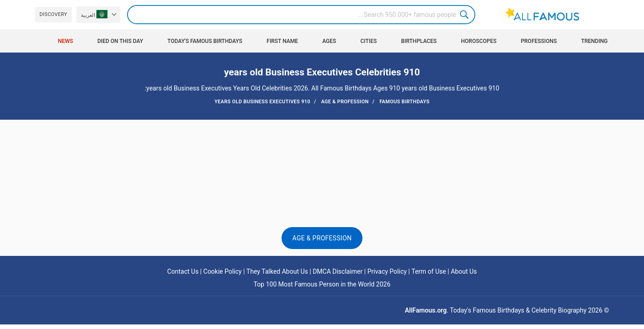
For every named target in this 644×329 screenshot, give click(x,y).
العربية (94, 14)
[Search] (301, 15)
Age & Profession (322, 238)
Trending (594, 41)
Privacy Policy (387, 271)
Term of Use (429, 271)
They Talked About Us (277, 271)
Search (466, 15)
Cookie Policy (223, 271)
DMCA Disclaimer (338, 271)
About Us (464, 271)
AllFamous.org (426, 310)
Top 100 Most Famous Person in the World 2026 (322, 284)
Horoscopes (479, 41)
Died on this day (120, 41)
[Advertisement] (322, 147)
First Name (282, 41)
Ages (329, 41)
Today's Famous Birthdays (205, 41)
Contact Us (183, 271)
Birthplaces (419, 41)
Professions (539, 41)
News (66, 41)
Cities (368, 41)
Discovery (53, 14)
